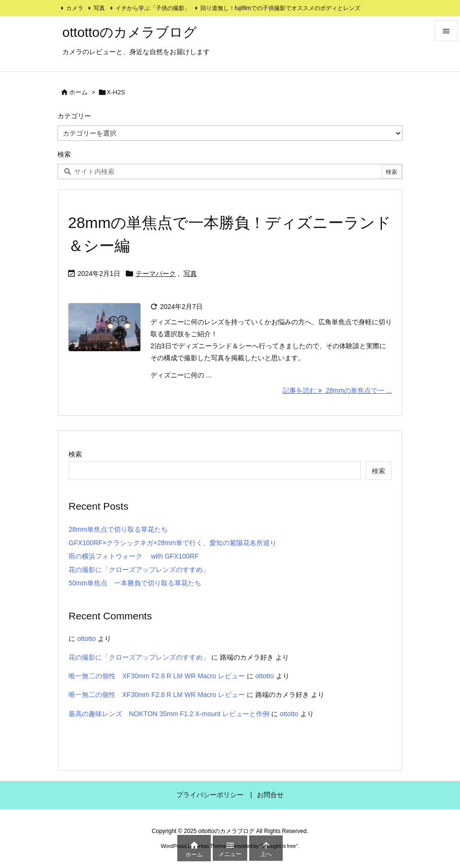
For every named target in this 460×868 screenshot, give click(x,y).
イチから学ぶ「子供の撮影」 (153, 8)
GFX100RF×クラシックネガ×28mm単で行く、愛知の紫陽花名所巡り (172, 543)
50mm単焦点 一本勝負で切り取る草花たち (135, 583)
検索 (75, 454)
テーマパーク (156, 274)
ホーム (78, 92)
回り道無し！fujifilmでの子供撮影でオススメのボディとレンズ (280, 8)
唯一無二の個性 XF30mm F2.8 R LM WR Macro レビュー (157, 676)
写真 (99, 8)
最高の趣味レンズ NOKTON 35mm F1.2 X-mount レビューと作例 (169, 714)
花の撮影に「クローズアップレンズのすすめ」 (139, 570)
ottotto (86, 639)
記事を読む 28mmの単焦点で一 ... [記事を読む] (337, 390)
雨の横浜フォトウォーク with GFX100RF (133, 556)
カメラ (75, 8)
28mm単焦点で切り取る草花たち (118, 529)
